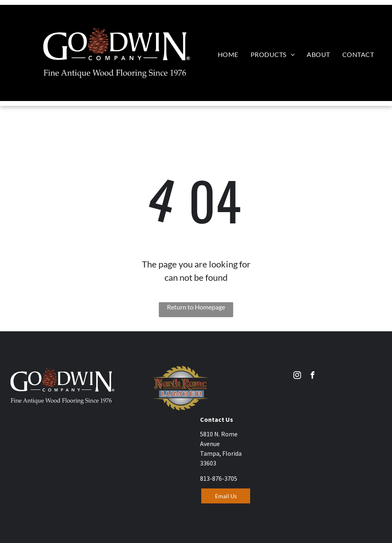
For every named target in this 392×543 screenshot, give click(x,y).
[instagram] (297, 376)
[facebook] (313, 376)
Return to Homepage (196, 307)
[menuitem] (228, 54)
